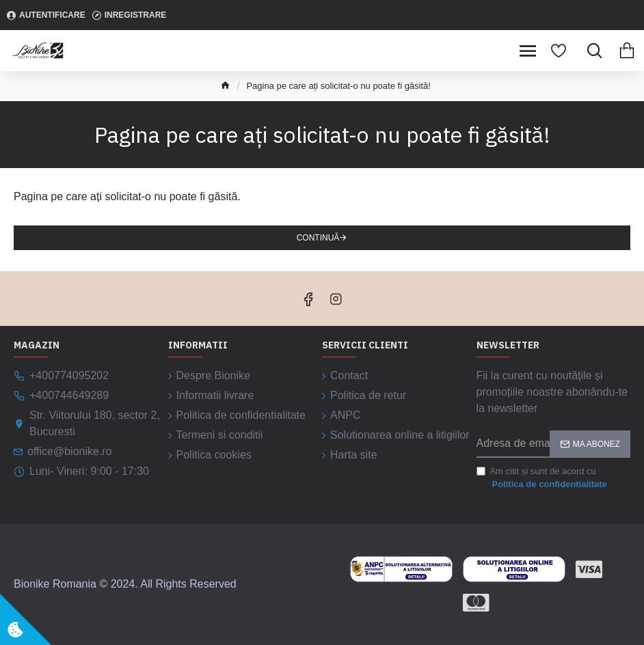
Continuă (318, 238)
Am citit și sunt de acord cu (543, 479)
